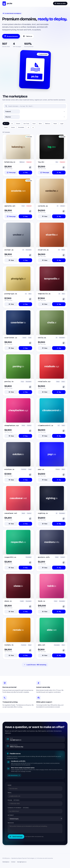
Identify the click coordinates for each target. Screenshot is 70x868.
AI (12, 124)
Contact (13, 862)
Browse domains (11, 36)
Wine (40, 124)
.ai (28, 127)
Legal (62, 124)
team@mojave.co (22, 862)
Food (34, 124)
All (6, 124)
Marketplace (6, 862)
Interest (11, 815)
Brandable (21, 127)
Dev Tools (26, 124)
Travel (6, 127)
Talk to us (28, 36)
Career (13, 127)
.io (33, 127)
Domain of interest (19, 808)
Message (11, 823)
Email (10, 793)
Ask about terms (14, 775)
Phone (14, 800)
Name (10, 785)
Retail (55, 124)
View (45, 216)
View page (11, 172)
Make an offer (60, 3)
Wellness (48, 124)
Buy (25, 172)
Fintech (18, 124)
